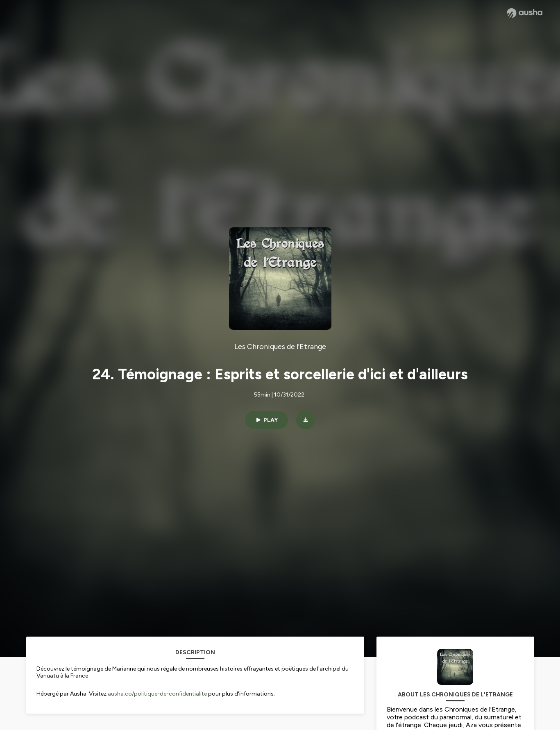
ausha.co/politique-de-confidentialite (157, 694)
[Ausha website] (525, 13)
